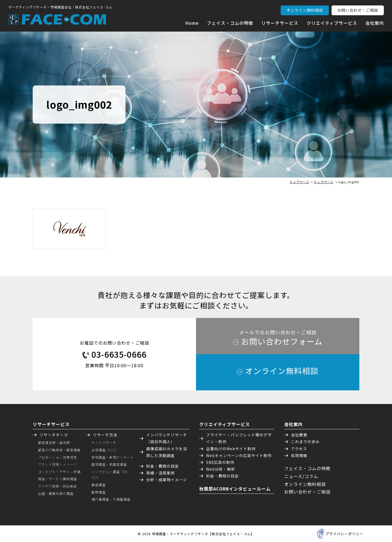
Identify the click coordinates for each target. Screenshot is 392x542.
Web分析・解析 (221, 469)
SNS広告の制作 (220, 462)
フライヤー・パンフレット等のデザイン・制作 (239, 438)
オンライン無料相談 (305, 10)
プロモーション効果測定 (58, 457)
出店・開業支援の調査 (56, 493)
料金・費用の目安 (163, 466)
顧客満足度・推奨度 (54, 443)
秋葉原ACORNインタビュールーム (235, 489)
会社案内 (375, 23)
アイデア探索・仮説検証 (57, 486)
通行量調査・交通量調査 (111, 499)
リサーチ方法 (105, 435)
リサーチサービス (280, 23)
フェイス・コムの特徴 (230, 23)
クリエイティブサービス (332, 23)
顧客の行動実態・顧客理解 (59, 450)
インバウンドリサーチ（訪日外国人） (167, 438)
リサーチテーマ (54, 435)
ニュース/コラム (301, 476)
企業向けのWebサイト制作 (231, 449)
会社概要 (299, 435)
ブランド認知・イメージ (58, 464)
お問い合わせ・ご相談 (358, 10)
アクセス (299, 449)
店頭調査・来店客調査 (109, 464)
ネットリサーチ (104, 443)
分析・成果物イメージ (167, 480)
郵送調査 (99, 485)
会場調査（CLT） (105, 450)
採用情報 (299, 455)
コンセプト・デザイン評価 (59, 472)
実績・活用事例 (160, 473)
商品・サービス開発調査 (58, 479)
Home (192, 23)
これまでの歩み (305, 442)
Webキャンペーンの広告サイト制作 (239, 455)
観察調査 (99, 492)
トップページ (299, 182)
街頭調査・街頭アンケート (113, 457)
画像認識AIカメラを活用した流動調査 (167, 452)
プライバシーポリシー (344, 534)
